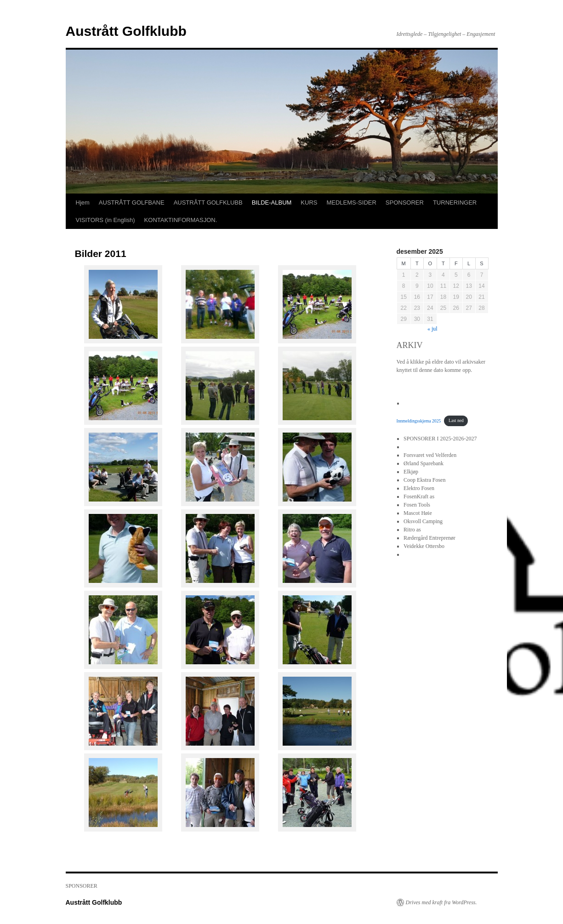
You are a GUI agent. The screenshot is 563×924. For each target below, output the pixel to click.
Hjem (83, 202)
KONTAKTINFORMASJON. (181, 220)
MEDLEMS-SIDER (351, 202)
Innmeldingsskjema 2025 (419, 420)
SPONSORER (405, 202)
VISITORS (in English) (105, 220)
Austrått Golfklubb (126, 31)
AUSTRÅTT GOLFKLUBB (208, 202)
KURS (309, 202)
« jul (432, 329)
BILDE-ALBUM (272, 202)
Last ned (456, 420)
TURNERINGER (455, 202)
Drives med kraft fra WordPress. (441, 902)
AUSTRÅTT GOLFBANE (132, 202)
